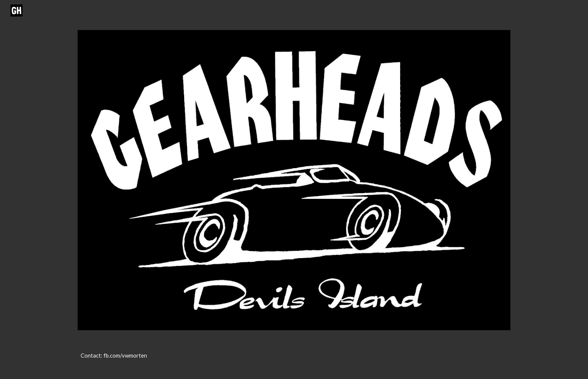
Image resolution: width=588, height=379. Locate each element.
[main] (294, 359)
